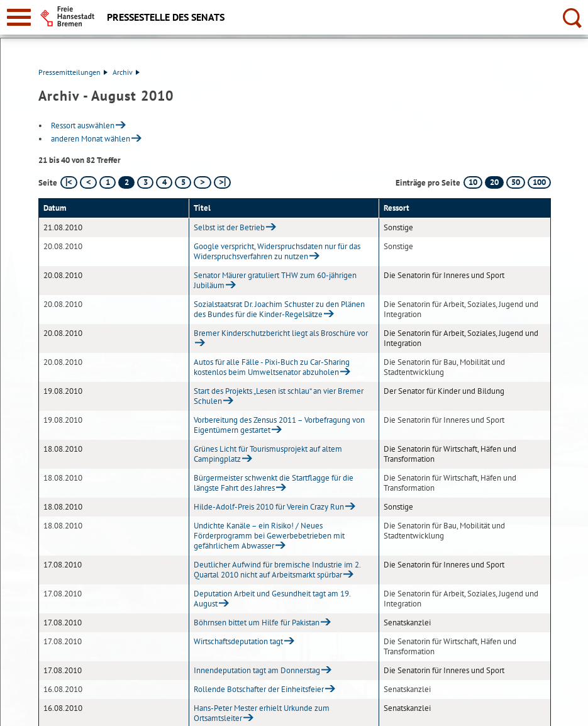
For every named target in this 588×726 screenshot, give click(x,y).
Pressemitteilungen (73, 72)
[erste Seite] (69, 182)
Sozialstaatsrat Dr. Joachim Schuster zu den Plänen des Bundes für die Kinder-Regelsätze (279, 309)
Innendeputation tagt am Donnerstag (257, 670)
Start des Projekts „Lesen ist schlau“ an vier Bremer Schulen (279, 396)
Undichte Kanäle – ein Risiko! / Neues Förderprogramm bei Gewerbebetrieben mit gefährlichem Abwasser (269, 536)
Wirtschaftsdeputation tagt (238, 641)
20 (494, 182)
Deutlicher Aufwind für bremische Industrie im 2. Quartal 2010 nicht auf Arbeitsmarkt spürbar (277, 570)
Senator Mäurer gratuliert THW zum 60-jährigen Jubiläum (275, 280)
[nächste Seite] (202, 182)
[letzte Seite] (222, 182)
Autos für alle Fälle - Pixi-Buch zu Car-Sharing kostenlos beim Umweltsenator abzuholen (272, 367)
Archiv (126, 72)
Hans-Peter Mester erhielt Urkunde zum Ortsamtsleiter (262, 713)
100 (539, 182)
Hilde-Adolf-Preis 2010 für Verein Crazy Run (269, 507)
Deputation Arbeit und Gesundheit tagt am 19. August (272, 599)
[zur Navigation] (19, 17)
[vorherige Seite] (88, 182)
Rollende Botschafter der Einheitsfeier (259, 689)
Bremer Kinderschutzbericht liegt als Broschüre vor (281, 333)
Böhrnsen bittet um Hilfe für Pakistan (257, 623)
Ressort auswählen (83, 126)
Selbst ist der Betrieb (229, 227)
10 (473, 182)
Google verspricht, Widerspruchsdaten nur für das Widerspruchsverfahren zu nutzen (277, 251)
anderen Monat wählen (91, 139)
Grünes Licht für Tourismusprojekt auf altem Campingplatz (268, 454)
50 (516, 182)
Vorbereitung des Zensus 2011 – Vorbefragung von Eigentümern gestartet (279, 425)
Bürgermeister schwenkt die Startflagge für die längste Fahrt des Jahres (274, 483)
